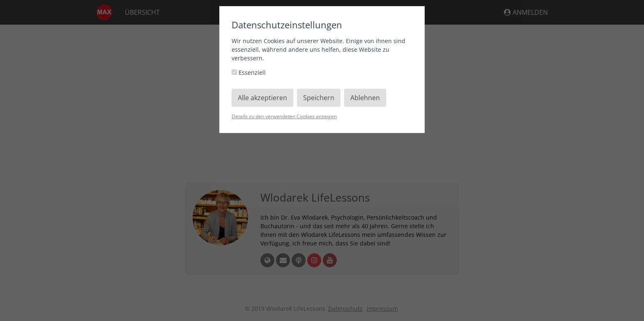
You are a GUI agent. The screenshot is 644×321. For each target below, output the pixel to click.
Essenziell (249, 72)
